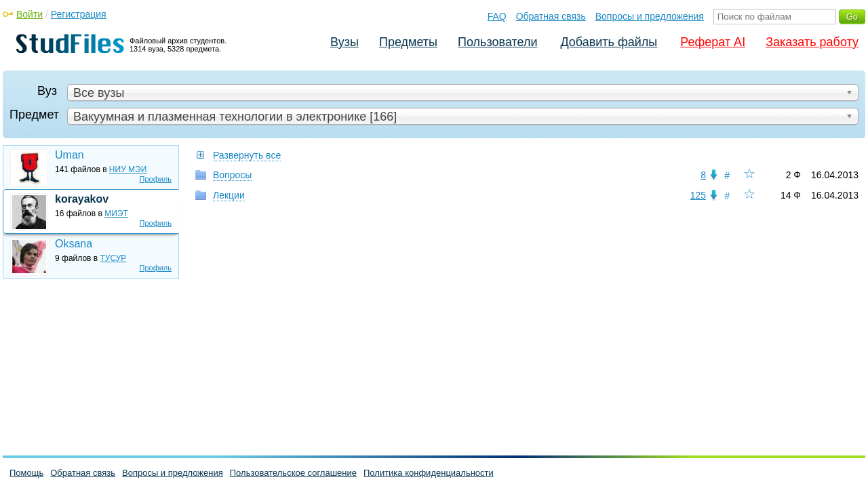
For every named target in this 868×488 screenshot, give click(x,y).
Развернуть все (247, 155)
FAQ (497, 16)
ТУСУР (114, 258)
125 (698, 195)
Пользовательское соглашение (293, 473)
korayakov (82, 199)
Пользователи (497, 42)
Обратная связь (551, 16)
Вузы (344, 42)
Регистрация (79, 14)
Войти (29, 14)
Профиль (156, 179)
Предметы (408, 42)
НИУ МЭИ (128, 169)
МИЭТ (116, 213)
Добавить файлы (609, 42)
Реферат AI (713, 42)
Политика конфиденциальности (429, 473)
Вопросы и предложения (650, 16)
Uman (70, 155)
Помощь (26, 473)
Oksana (74, 244)
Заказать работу (812, 42)
